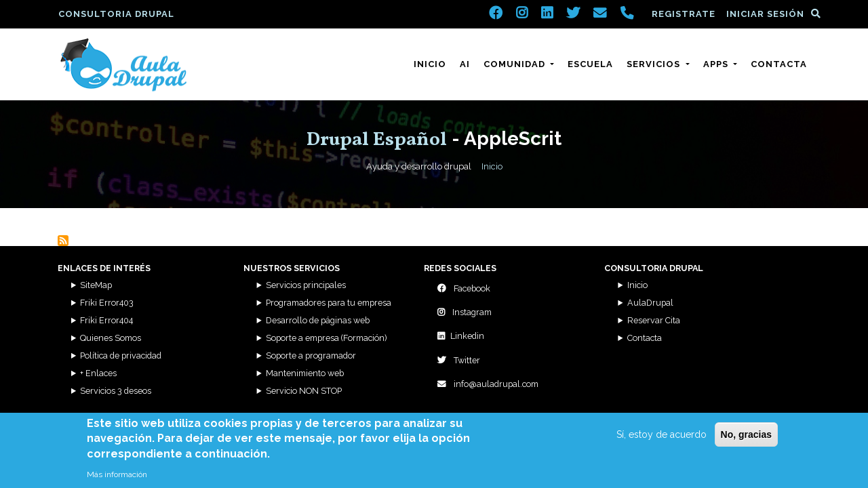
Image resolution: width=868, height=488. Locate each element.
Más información (117, 481)
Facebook (464, 288)
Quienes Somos (111, 338)
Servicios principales (306, 285)
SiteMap (96, 285)
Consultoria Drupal (116, 14)
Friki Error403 (107, 303)
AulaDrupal (650, 303)
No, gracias (746, 440)
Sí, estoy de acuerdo (662, 440)
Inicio (430, 64)
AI (465, 64)
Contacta (779, 64)
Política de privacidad (121, 355)
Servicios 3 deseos (116, 391)
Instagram (465, 312)
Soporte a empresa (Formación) (326, 338)
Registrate (684, 14)
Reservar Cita (654, 320)
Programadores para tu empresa (329, 303)
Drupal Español (377, 140)
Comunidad (516, 64)
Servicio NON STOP (304, 391)
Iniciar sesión (765, 14)
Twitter (459, 360)
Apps (717, 64)
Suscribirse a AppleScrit (63, 241)
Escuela (590, 64)
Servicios (655, 64)
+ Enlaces (98, 373)
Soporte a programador (311, 355)
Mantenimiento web (305, 373)
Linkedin (461, 336)
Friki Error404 (106, 320)
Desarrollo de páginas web (318, 320)
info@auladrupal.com (488, 384)
